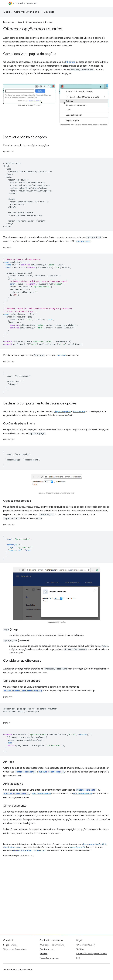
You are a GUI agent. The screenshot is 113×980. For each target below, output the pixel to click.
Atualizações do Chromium (52, 945)
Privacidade (27, 969)
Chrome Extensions (27, 12)
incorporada (79, 412)
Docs (7, 12)
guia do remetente (41, 794)
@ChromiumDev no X (86, 945)
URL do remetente (82, 794)
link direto (70, 62)
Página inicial (9, 22)
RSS (78, 958)
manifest (61, 355)
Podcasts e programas (50, 958)
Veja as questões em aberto (15, 949)
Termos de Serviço (11, 969)
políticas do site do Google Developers (29, 850)
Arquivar (44, 954)
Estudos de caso (47, 949)
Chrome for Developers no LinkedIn (92, 954)
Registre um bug (10, 945)
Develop (49, 12)
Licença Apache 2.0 (77, 847)
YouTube (80, 949)
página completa (62, 412)
